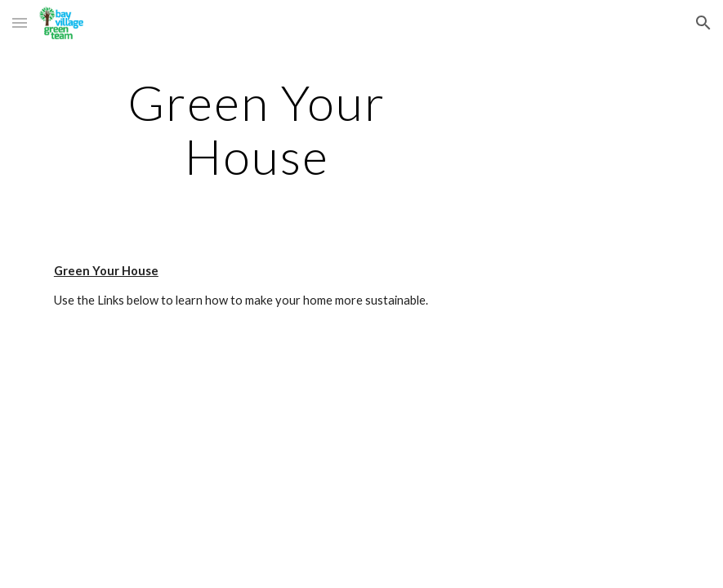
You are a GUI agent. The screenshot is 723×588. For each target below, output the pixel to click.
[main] (257, 129)
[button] (20, 22)
